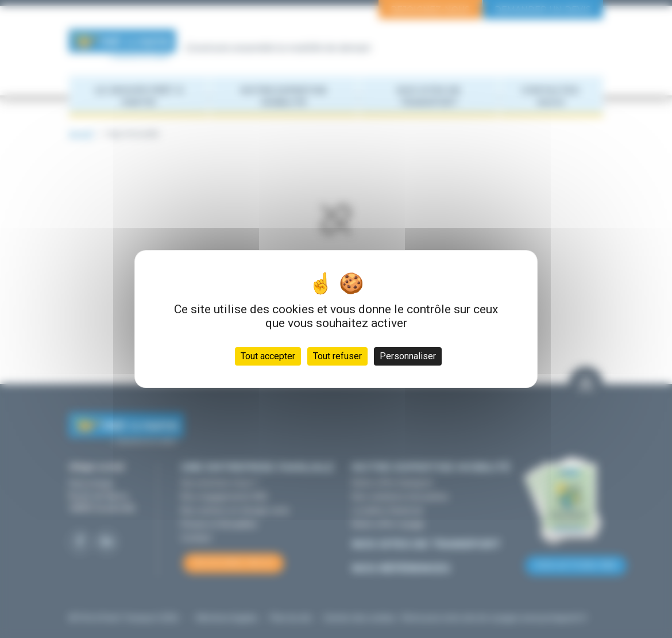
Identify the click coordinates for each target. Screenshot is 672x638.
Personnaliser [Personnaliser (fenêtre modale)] (408, 356)
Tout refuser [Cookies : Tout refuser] (337, 356)
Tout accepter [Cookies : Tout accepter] (268, 356)
